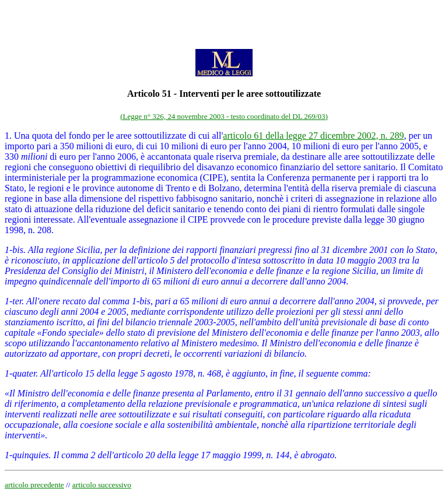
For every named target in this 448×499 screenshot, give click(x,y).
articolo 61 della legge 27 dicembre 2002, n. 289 (313, 136)
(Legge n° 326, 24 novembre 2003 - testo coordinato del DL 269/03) (224, 116)
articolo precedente (34, 485)
